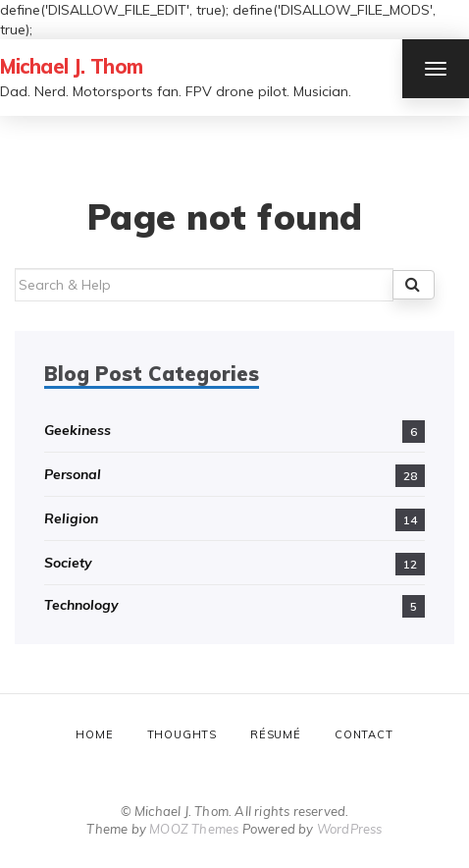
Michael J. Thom (72, 66)
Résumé (276, 734)
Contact (364, 734)
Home (94, 734)
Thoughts (182, 734)
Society (68, 563)
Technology (81, 605)
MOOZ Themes (194, 829)
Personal (73, 474)
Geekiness (78, 430)
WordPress (350, 829)
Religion (71, 518)
